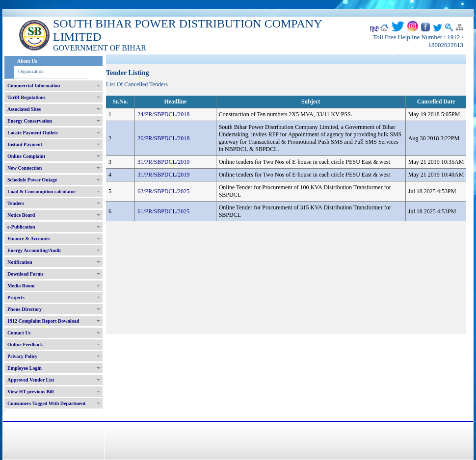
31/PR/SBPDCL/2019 (163, 162)
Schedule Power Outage (32, 180)
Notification (20, 262)
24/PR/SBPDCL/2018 (163, 114)
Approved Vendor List (31, 380)
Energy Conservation (30, 121)
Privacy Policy (22, 356)
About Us (27, 61)
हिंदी (374, 29)
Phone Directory (25, 309)
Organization (31, 71)
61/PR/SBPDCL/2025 (163, 211)
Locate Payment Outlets (33, 133)
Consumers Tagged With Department (46, 403)
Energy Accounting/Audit (34, 250)
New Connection (25, 168)
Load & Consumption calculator (41, 192)
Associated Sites (24, 109)
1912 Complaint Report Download (43, 321)
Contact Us (19, 333)
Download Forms (26, 274)
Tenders (16, 203)
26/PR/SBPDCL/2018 (163, 138)
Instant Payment (25, 144)
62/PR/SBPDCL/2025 (163, 191)
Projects (16, 297)
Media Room (21, 286)
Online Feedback (25, 345)
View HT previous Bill (31, 392)
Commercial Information (34, 86)
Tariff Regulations (26, 97)
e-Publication (21, 227)
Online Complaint (26, 156)
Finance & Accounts (28, 239)
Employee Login (25, 368)
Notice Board (21, 215)
